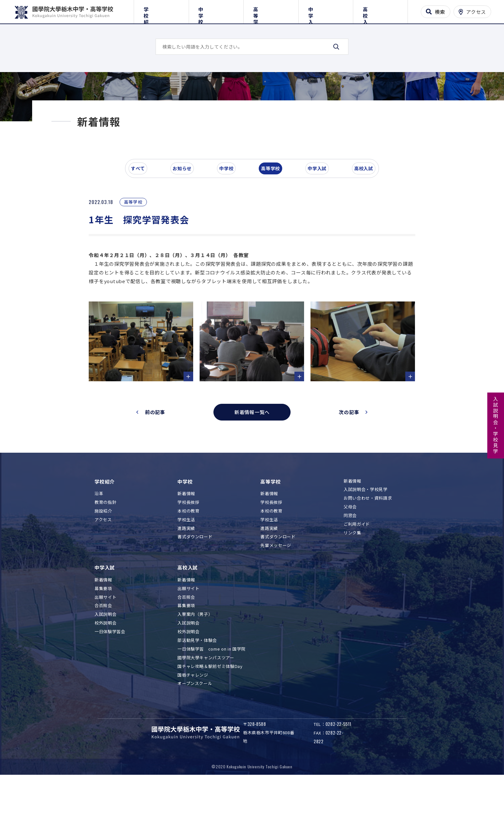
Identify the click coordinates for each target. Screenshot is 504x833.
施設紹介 (103, 563)
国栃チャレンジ (193, 727)
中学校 (216, 10)
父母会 (350, 559)
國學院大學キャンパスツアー (206, 710)
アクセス (103, 572)
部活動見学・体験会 (197, 693)
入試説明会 (105, 666)
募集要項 (103, 640)
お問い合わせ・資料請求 (368, 550)
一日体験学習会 (110, 684)
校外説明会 (105, 675)
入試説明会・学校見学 (496, 425)
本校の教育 (188, 563)
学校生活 (186, 572)
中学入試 (326, 10)
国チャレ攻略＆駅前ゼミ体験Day (210, 718)
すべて (142, 223)
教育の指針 (105, 555)
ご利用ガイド (357, 576)
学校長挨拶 (188, 555)
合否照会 (103, 658)
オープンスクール (195, 736)
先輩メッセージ (276, 598)
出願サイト (105, 649)
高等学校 (271, 10)
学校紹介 (161, 10)
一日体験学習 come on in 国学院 (212, 701)
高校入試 (380, 10)
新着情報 (186, 546)
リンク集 (352, 585)
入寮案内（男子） (195, 666)
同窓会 (350, 568)
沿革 (99, 546)
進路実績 (186, 580)
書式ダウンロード (195, 589)
